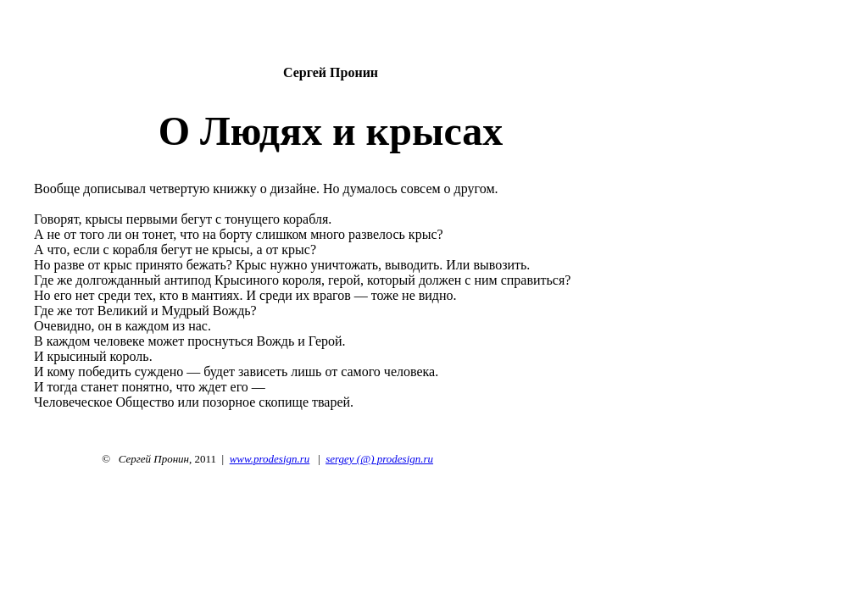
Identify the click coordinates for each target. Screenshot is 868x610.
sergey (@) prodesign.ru (379, 459)
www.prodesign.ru (270, 459)
